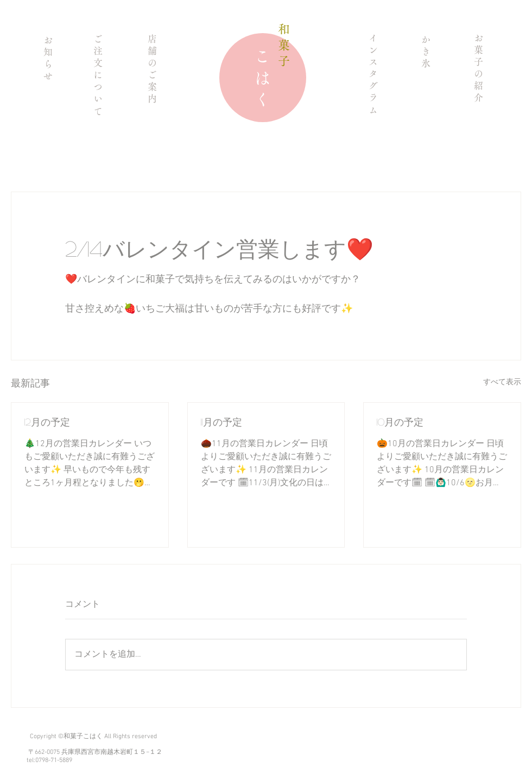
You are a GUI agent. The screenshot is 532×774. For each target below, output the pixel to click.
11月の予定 (221, 422)
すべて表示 (502, 382)
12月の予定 (47, 422)
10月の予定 (400, 422)
